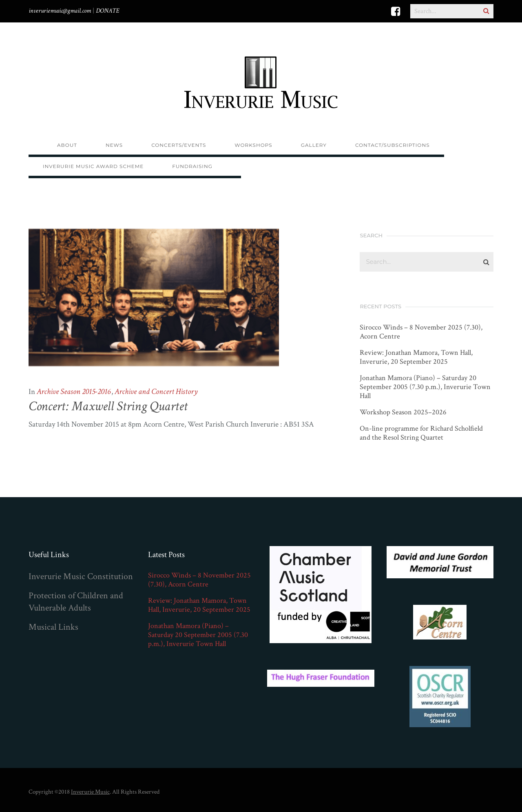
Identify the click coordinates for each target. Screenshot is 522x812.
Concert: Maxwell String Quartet (108, 406)
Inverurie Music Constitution (81, 576)
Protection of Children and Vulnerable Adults (76, 602)
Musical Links (53, 627)
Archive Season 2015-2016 (74, 392)
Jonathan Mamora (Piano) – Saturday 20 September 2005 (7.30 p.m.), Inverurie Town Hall (425, 387)
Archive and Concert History (156, 392)
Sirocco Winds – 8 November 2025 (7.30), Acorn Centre (421, 332)
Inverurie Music (90, 792)
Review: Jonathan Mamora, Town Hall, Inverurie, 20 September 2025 (416, 357)
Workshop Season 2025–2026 (403, 412)
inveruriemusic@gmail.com (60, 11)
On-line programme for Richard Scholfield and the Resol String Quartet (421, 433)
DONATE (108, 11)
